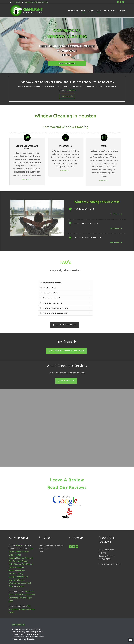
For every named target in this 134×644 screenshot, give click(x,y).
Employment (110, 11)
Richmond (31, 594)
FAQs (83, 11)
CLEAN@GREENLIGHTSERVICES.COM (36, 2)
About (91, 11)
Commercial (73, 11)
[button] (3, 45)
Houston (20, 545)
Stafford (23, 598)
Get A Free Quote (67, 96)
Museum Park (20, 564)
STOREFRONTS (65, 146)
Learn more (26, 179)
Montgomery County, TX (87, 237)
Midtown (20, 552)
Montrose (20, 577)
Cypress (21, 586)
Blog (99, 11)
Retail (104, 146)
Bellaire (21, 580)
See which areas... (116, 214)
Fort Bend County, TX (86, 223)
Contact (121, 11)
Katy (27, 591)
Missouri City (20, 594)
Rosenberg (14, 598)
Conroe (22, 609)
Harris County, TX (84, 209)
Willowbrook (14, 583)
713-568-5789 (16, 2)
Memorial (20, 558)
